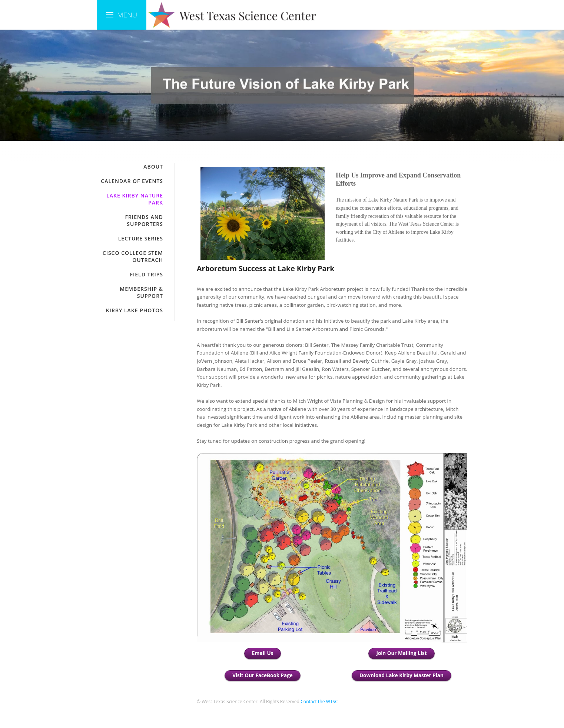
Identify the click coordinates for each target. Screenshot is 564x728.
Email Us (263, 653)
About (153, 167)
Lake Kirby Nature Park (135, 199)
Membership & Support (141, 292)
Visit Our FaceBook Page (263, 675)
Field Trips (147, 274)
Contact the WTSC (319, 702)
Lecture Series (141, 238)
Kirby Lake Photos (135, 310)
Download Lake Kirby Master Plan (402, 675)
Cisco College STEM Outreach (133, 256)
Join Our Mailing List (401, 653)
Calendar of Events (132, 181)
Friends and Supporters (144, 220)
